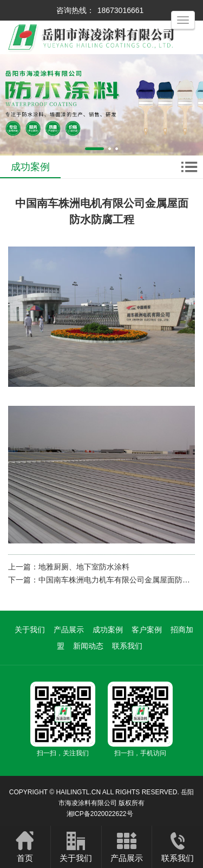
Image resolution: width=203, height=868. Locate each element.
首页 (25, 846)
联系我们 (127, 646)
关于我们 (30, 630)
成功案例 (108, 630)
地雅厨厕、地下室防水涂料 (84, 567)
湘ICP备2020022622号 (100, 814)
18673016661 (121, 10)
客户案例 (147, 630)
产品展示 (69, 630)
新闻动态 (88, 646)
